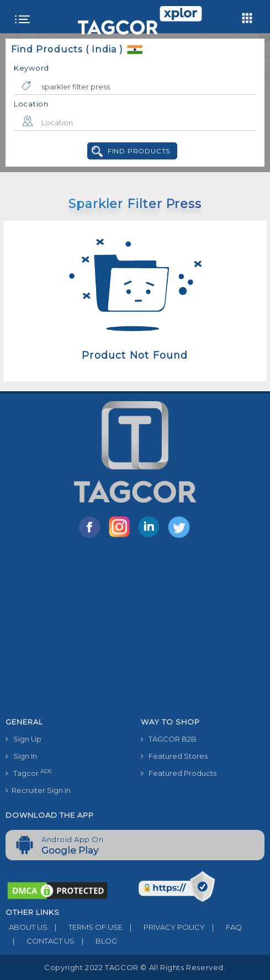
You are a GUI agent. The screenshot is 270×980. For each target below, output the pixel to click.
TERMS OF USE (85, 927)
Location (31, 104)
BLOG (96, 941)
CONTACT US (40, 941)
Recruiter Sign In (38, 790)
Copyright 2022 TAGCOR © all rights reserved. (135, 967)
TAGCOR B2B (169, 739)
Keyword (31, 68)
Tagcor (28, 773)
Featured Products (179, 773)
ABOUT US (27, 927)
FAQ (223, 927)
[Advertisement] (135, 630)
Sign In (21, 756)
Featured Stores (174, 756)
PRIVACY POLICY (164, 927)
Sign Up (23, 739)
